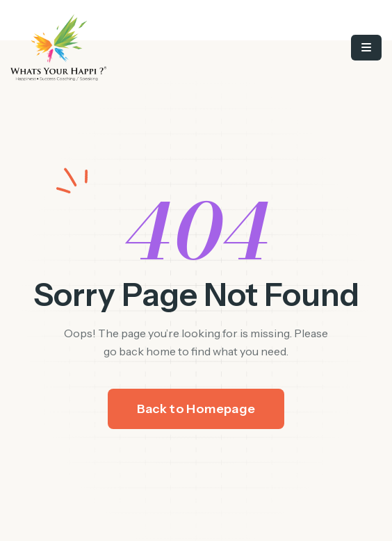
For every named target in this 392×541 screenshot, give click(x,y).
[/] (122, 47)
